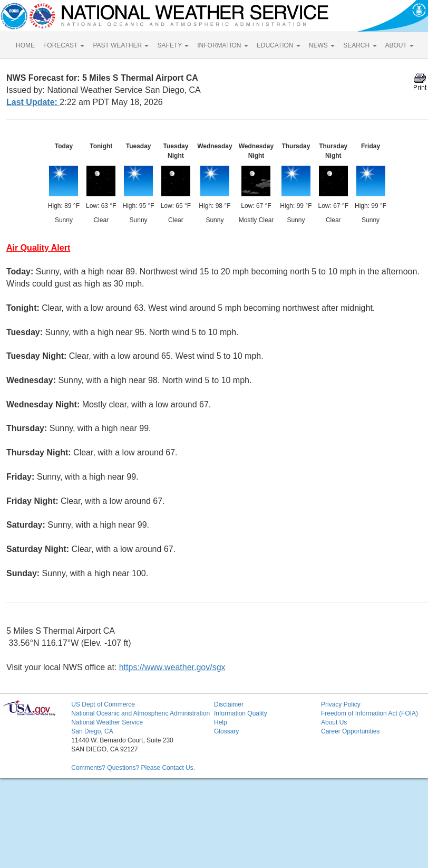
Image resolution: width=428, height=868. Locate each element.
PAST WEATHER (121, 45)
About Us (334, 722)
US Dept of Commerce (103, 704)
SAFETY (173, 45)
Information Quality (241, 713)
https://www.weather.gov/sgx (172, 667)
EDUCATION (279, 45)
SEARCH (360, 45)
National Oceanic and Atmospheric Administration (140, 713)
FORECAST (64, 45)
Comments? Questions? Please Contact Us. (133, 768)
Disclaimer (229, 704)
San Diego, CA (92, 731)
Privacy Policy (341, 704)
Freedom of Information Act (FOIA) (369, 713)
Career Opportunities (350, 731)
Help (221, 722)
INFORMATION (222, 45)
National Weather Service (107, 722)
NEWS (322, 45)
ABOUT (400, 45)
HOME (25, 45)
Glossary (226, 731)
